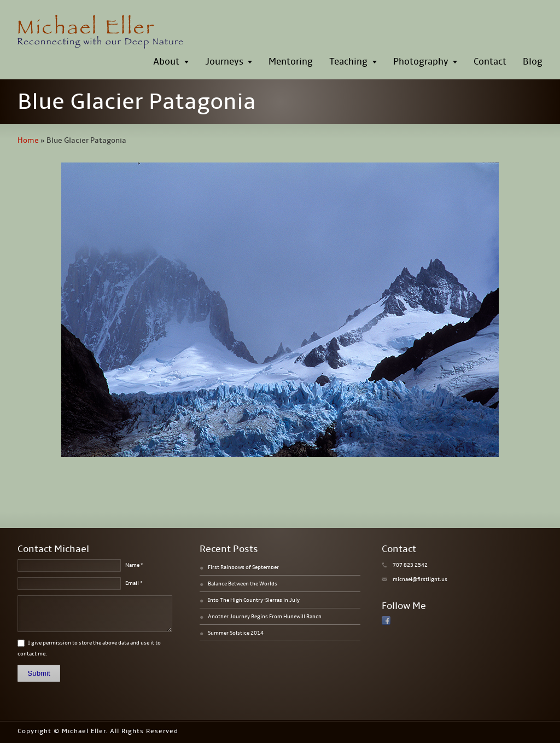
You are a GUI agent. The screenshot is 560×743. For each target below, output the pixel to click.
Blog (533, 62)
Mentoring (291, 62)
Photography (421, 62)
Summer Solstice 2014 (236, 633)
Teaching (348, 62)
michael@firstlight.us (420, 579)
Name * (134, 565)
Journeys (224, 62)
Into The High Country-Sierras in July (254, 600)
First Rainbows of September (243, 567)
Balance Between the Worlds (243, 584)
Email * (134, 583)
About (166, 62)
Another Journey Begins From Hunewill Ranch (265, 617)
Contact (490, 62)
